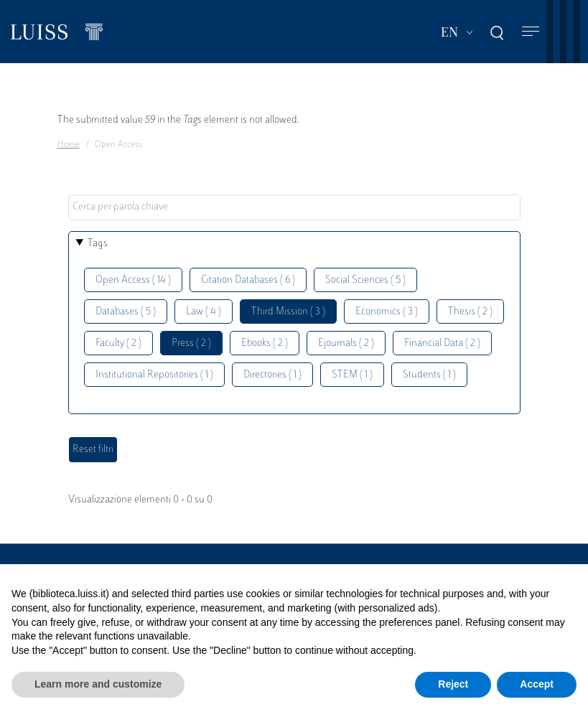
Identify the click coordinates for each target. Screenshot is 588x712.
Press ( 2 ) (191, 343)
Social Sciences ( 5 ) (365, 280)
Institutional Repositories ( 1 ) (154, 375)
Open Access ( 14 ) (133, 280)
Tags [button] (98, 244)
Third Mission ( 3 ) (288, 312)
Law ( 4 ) (204, 312)
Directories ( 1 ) (272, 375)
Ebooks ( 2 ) (265, 343)
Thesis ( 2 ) (470, 312)
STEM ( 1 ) (352, 375)
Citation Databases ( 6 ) (248, 280)
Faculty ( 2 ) (118, 343)
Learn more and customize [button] (98, 684)
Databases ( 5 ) (126, 312)
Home (69, 145)
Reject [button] (453, 684)
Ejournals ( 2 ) (346, 343)
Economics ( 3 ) (387, 312)
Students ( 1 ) (429, 375)
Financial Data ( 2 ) (442, 343)
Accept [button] (537, 684)
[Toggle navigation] (531, 32)
